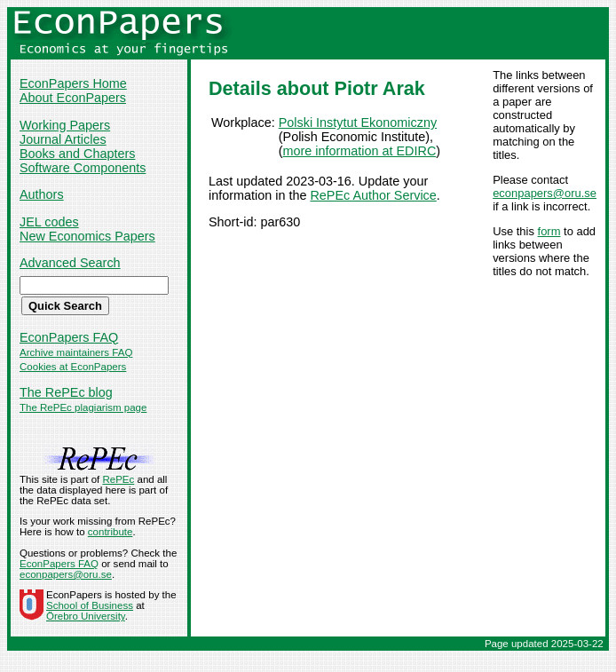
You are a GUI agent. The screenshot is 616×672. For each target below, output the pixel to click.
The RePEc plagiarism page (83, 407)
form (549, 231)
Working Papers (65, 125)
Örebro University (86, 616)
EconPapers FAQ (69, 337)
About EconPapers (73, 98)
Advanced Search (70, 263)
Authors (42, 194)
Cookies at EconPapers (73, 367)
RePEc (118, 479)
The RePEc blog (66, 392)
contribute (111, 532)
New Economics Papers (87, 236)
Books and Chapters (77, 154)
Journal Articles (63, 139)
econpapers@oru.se (545, 193)
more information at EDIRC (360, 151)
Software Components (83, 168)
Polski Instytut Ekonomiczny (358, 123)
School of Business (90, 605)
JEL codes (49, 222)
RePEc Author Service (373, 195)
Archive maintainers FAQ (76, 352)
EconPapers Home (73, 83)
